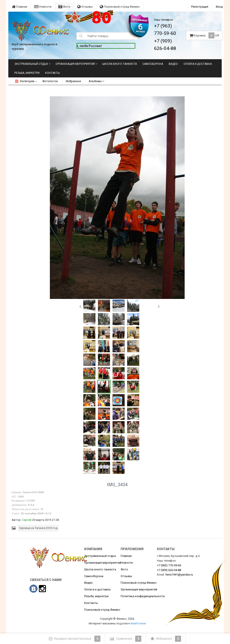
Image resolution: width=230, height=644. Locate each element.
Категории (25, 81)
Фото (64, 7)
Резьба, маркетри (27, 73)
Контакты (52, 73)
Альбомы (96, 81)
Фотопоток (50, 81)
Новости (43, 7)
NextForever (138, 623)
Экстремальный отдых (31, 64)
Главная (20, 7)
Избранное (73, 81)
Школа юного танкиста (119, 64)
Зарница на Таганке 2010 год (38, 528)
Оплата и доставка (198, 64)
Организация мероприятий (75, 64)
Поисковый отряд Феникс (120, 7)
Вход (219, 7)
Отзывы (85, 7)
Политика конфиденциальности (143, 596)
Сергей (27, 520)
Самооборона (153, 64)
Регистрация (200, 7)
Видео (173, 64)
